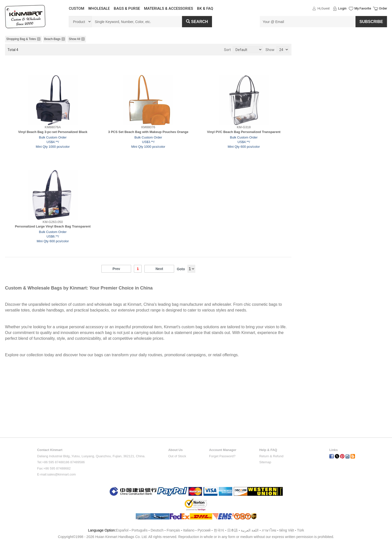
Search (197, 22)
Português (139, 530)
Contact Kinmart (50, 450)
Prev (116, 269)
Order (383, 8)
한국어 (219, 530)
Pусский (204, 530)
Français (173, 530)
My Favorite (363, 8)
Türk (300, 530)
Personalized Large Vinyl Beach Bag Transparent (53, 226)
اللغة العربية (250, 530)
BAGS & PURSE (127, 8)
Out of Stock (177, 456)
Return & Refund (271, 456)
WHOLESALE (99, 8)
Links (333, 450)
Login (342, 8)
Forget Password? (222, 456)
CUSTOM (76, 8)
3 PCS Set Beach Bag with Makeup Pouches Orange (148, 132)
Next (159, 269)
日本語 (232, 530)
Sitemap (265, 462)
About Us (175, 450)
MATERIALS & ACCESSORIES (168, 8)
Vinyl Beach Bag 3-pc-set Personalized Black (53, 132)
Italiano (189, 530)
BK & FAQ (205, 8)
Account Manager (223, 450)
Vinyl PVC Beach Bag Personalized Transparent (244, 132)
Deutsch (157, 530)
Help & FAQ (268, 450)
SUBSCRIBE (371, 22)
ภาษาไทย (269, 530)
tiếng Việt (287, 530)
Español (122, 530)
